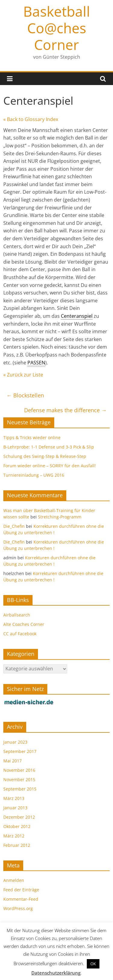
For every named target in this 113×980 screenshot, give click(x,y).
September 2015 (20, 789)
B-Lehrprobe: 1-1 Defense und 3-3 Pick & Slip (49, 447)
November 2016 (19, 770)
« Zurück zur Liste (23, 375)
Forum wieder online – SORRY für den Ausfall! (50, 466)
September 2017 (20, 751)
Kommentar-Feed (21, 899)
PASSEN (36, 363)
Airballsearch (17, 615)
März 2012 (14, 836)
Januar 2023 (15, 742)
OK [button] (93, 964)
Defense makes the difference (65, 410)
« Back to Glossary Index (31, 119)
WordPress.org (18, 908)
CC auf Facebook (20, 634)
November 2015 (19, 779)
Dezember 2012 (19, 817)
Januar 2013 (15, 808)
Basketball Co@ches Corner (57, 28)
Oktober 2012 (17, 826)
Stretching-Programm (60, 517)
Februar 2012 (17, 845)
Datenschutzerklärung (56, 973)
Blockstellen (25, 395)
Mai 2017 (13, 761)
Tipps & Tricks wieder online (32, 437)
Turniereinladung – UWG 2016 (34, 475)
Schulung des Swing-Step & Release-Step (45, 456)
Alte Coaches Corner (24, 624)
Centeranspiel (77, 316)
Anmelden (14, 880)
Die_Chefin (14, 526)
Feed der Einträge (21, 890)
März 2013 (14, 798)
